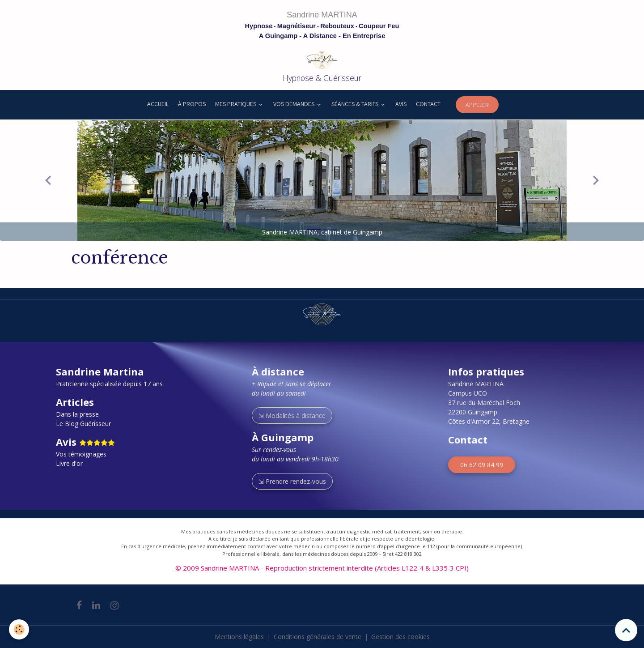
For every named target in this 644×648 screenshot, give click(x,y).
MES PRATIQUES (236, 104)
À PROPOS (192, 104)
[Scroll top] (626, 630)
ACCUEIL (157, 104)
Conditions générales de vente (318, 637)
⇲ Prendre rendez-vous (292, 481)
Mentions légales (239, 637)
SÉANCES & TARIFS (356, 104)
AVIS (401, 104)
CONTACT (428, 104)
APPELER (477, 105)
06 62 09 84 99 (482, 465)
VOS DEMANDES (294, 104)
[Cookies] (19, 629)
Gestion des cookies (400, 637)
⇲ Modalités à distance (292, 416)
